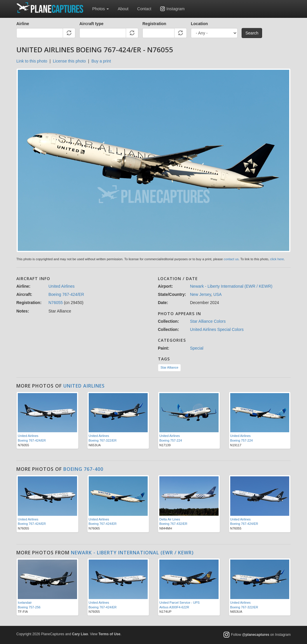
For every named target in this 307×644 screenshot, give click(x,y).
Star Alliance (169, 367)
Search (252, 33)
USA (218, 294)
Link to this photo (32, 61)
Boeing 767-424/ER (66, 294)
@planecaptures (256, 635)
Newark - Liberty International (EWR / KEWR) (231, 286)
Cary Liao (80, 634)
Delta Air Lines (170, 519)
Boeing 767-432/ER (173, 524)
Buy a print (101, 61)
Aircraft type (91, 24)
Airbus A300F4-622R (174, 607)
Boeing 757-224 (171, 440)
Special (197, 348)
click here (277, 259)
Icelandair (25, 603)
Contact (144, 9)
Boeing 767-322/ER (103, 440)
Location (199, 24)
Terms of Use (109, 634)
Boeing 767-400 (83, 469)
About (123, 9)
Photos (101, 9)
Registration (154, 24)
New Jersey (200, 294)
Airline (23, 24)
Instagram (175, 9)
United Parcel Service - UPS (179, 603)
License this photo (69, 61)
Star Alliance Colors (208, 321)
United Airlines (62, 286)
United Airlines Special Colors (217, 329)
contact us (231, 259)
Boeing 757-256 (29, 607)
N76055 (56, 303)
